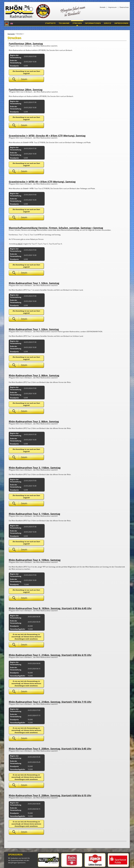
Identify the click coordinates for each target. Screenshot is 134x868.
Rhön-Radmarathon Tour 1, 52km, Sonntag (34, 329)
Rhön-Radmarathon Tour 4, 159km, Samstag (35, 560)
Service (108, 23)
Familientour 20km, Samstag (26, 44)
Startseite (50, 23)
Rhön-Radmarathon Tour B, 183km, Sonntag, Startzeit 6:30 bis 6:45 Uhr (50, 608)
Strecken (77, 23)
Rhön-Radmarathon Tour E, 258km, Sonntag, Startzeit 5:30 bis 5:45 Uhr (50, 749)
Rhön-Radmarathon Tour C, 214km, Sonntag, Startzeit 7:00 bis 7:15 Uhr (50, 702)
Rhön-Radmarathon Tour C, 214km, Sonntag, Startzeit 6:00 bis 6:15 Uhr (50, 655)
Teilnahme (64, 23)
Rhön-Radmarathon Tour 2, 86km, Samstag (34, 375)
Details (24, 79)
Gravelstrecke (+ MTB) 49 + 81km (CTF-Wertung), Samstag (42, 182)
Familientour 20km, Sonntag (26, 90)
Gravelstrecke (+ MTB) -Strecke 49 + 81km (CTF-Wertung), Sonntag (47, 136)
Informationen (93, 23)
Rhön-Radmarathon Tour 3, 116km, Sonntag (34, 514)
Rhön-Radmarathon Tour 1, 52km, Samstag (34, 283)
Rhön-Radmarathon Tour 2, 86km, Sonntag (34, 421)
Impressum (112, 7)
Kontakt (103, 7)
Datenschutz (124, 7)
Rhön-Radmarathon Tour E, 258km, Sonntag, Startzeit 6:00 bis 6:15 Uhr (50, 795)
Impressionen (121, 23)
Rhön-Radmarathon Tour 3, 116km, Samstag (35, 468)
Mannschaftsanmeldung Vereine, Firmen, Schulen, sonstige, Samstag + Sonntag (56, 228)
